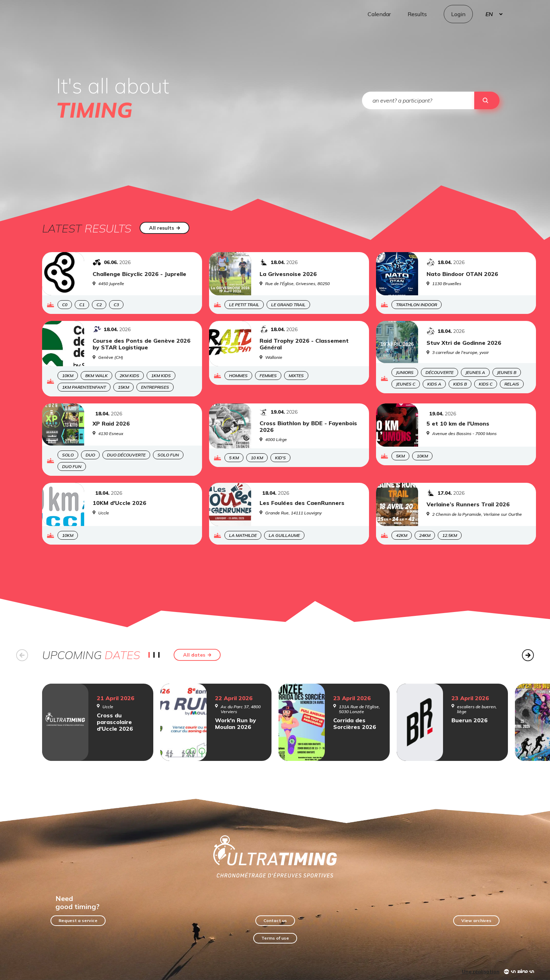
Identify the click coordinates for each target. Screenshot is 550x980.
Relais (512, 384)
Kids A (434, 384)
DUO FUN (72, 466)
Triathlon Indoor (417, 305)
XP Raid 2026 (111, 424)
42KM (402, 535)
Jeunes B (507, 372)
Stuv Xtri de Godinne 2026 (464, 343)
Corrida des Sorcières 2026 (355, 724)
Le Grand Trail (288, 305)
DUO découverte (126, 455)
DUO (90, 455)
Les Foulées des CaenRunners (302, 503)
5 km (234, 458)
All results (165, 228)
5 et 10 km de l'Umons (458, 424)
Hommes (238, 376)
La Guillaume (284, 535)
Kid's (280, 458)
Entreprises (155, 387)
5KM (400, 456)
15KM (123, 387)
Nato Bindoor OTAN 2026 (462, 274)
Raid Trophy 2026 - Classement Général (304, 344)
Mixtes (296, 376)
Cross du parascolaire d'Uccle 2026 (115, 722)
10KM (68, 376)
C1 (82, 305)
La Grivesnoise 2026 (288, 274)
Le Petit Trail (244, 305)
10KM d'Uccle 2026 (119, 503)
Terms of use (275, 938)
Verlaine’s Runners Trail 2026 (468, 504)
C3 (116, 305)
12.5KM (450, 535)
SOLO (68, 455)
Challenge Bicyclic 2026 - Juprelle (139, 274)
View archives (476, 920)
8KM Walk (96, 376)
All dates (197, 655)
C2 (99, 305)
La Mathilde (243, 535)
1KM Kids (161, 376)
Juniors (405, 372)
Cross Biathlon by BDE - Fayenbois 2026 (308, 427)
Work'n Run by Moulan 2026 (236, 724)
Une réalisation (481, 972)
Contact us (275, 920)
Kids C (486, 384)
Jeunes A (475, 372)
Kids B (460, 384)
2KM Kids (129, 376)
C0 (65, 305)
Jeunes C (406, 384)
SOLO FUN (168, 455)
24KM (425, 535)
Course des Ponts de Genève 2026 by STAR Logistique (142, 344)
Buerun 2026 (469, 720)
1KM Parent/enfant (84, 387)
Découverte (440, 372)
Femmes (268, 376)
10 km (257, 458)
